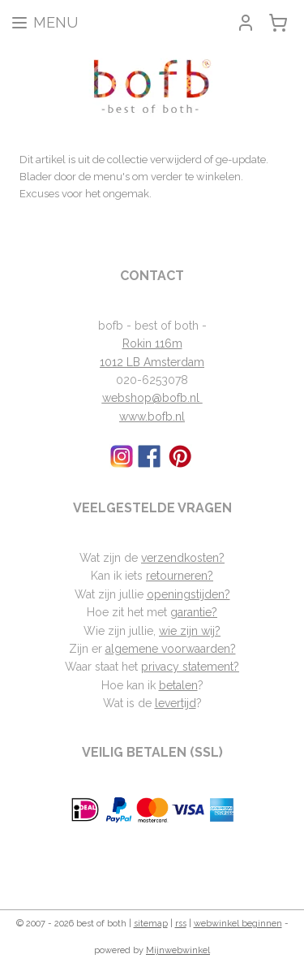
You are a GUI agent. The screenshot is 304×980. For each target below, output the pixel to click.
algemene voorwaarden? (171, 649)
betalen (178, 685)
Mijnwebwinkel (178, 950)
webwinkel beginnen (238, 924)
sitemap (151, 924)
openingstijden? (188, 594)
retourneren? (180, 576)
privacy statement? (190, 667)
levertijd (176, 703)
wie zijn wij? (190, 631)
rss (181, 924)
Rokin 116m (152, 343)
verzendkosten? (183, 558)
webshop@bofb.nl (152, 398)
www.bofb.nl (152, 417)
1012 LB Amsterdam (152, 362)
